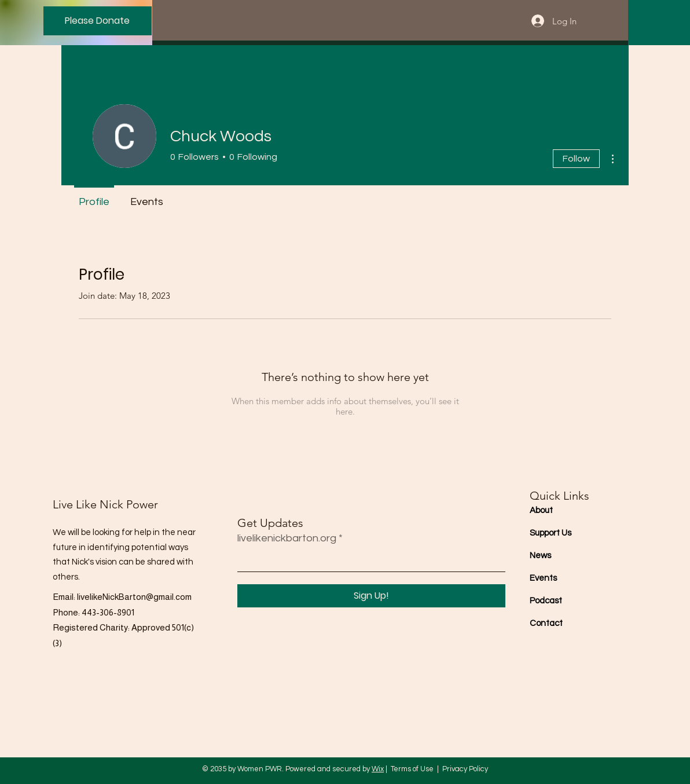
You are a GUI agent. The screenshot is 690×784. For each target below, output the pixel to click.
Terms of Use (412, 769)
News (540, 556)
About (541, 510)
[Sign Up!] (371, 596)
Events (543, 578)
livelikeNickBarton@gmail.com (134, 597)
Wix (378, 769)
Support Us (550, 533)
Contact (546, 623)
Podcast (546, 601)
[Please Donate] (98, 21)
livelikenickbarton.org (287, 538)
